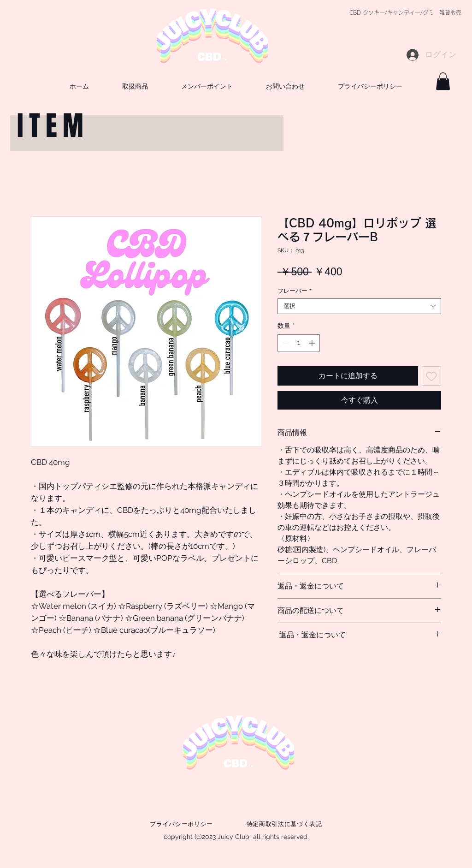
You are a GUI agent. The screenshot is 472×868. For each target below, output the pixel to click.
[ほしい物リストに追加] (431, 376)
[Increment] (313, 343)
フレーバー (295, 291)
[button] (285, 86)
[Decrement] (285, 343)
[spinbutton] (299, 343)
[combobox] (359, 306)
